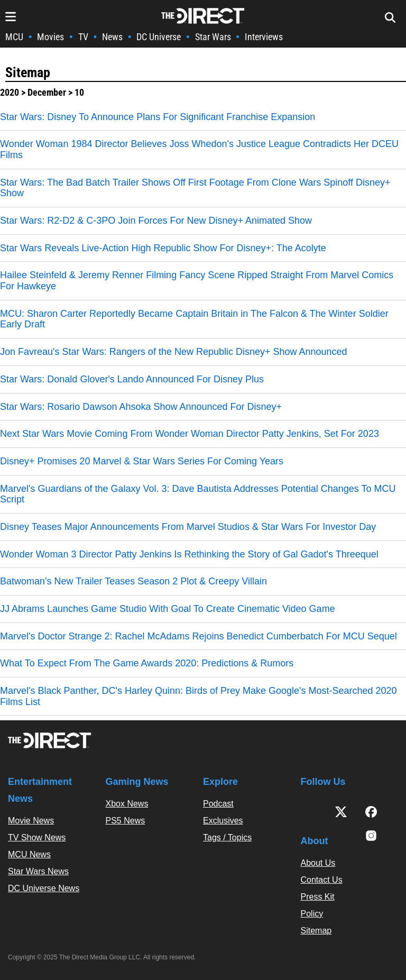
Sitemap (28, 72)
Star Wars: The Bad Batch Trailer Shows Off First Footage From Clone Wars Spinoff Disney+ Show (195, 188)
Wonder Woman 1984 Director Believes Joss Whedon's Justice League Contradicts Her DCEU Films (199, 149)
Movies (50, 37)
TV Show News (37, 837)
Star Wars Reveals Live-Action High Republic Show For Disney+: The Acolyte (163, 248)
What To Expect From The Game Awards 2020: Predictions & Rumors (147, 663)
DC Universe (159, 37)
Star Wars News (38, 871)
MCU (14, 37)
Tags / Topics (227, 837)
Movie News (31, 821)
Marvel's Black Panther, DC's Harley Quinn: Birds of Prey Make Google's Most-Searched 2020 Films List (199, 696)
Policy (312, 914)
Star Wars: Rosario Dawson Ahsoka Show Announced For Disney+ (141, 407)
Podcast (218, 804)
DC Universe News (44, 888)
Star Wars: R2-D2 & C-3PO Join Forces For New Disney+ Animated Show (156, 221)
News (112, 37)
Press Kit (318, 897)
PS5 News (126, 821)
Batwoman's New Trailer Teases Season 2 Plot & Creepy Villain (133, 581)
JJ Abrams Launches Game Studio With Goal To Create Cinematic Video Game (168, 609)
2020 (10, 92)
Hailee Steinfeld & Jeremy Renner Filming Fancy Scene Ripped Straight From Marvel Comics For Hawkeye (197, 281)
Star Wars (213, 37)
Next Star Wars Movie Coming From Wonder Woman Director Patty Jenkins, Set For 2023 (190, 434)
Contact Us (322, 880)
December (47, 92)
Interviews (264, 37)
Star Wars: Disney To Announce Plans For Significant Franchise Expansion (158, 117)
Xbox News (127, 804)
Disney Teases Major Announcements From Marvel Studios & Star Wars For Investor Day (188, 527)
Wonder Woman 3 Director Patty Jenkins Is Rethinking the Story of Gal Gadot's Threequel (189, 554)
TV (83, 37)
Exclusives (223, 821)
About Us (318, 863)
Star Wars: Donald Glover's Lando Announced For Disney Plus (132, 379)
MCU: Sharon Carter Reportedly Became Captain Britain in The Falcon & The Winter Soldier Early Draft (194, 319)
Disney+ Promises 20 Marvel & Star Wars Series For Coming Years (142, 461)
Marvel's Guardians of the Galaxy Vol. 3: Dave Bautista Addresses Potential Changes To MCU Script (198, 494)
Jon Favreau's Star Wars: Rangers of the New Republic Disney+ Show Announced (174, 352)
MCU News (29, 854)
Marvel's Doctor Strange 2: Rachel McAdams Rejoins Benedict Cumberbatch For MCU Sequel (199, 636)
